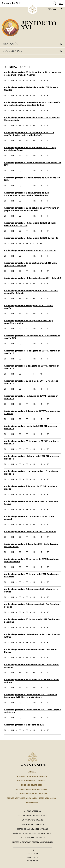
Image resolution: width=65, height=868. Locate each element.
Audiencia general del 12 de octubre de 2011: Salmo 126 (31, 238)
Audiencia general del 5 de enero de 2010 (24, 725)
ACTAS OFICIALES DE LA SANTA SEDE (32, 789)
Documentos (32, 51)
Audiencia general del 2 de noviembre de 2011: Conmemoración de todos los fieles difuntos (27, 194)
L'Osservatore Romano (32, 820)
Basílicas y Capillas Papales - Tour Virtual (32, 833)
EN (13, 80)
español (53, 10)
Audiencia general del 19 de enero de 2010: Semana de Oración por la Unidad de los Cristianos (31, 696)
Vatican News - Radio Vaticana (32, 815)
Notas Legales (32, 854)
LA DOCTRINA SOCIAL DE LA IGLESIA (32, 794)
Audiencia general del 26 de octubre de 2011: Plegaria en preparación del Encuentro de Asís (32, 209)
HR (34, 80)
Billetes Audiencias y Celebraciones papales (32, 842)
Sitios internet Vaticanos (32, 825)
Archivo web (32, 802)
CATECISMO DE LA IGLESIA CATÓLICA (32, 776)
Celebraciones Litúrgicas (33, 838)
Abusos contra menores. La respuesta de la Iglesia (32, 798)
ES (20, 80)
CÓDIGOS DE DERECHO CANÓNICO (32, 781)
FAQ (33, 850)
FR (27, 80)
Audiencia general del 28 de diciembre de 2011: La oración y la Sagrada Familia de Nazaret (32, 74)
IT (41, 80)
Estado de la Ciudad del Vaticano (33, 829)
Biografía (32, 44)
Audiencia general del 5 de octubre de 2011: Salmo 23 (30, 250)
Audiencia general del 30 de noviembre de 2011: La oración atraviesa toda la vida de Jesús (29, 134)
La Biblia (32, 772)
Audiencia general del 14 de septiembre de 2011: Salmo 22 (32, 278)
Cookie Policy (32, 857)
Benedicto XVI (39, 25)
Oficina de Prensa (32, 811)
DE (5, 80)
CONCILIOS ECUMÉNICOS (32, 785)
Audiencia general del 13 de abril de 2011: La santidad (30, 531)
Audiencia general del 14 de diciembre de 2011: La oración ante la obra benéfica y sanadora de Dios (32, 104)
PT (48, 80)
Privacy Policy (32, 861)
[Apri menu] (61, 3)
